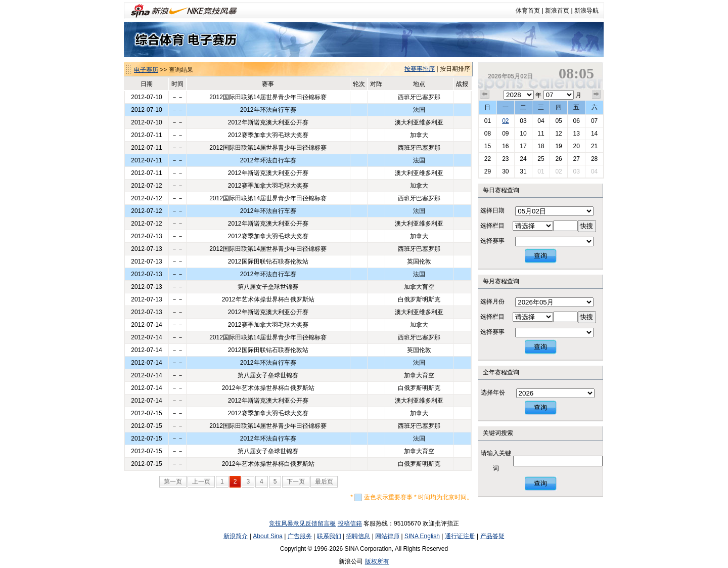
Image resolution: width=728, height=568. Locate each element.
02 (505, 121)
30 (505, 171)
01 (488, 121)
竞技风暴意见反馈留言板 (302, 523)
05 (558, 121)
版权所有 (377, 561)
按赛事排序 (420, 69)
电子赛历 (146, 70)
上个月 (485, 95)
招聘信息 (358, 536)
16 (505, 146)
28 (594, 159)
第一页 (173, 482)
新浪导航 (586, 11)
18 (541, 146)
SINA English (422, 536)
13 (576, 134)
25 (541, 159)
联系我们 (329, 536)
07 (594, 121)
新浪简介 (236, 536)
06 (576, 121)
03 (523, 121)
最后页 (324, 482)
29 (488, 171)
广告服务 (300, 536)
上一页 (201, 482)
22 (488, 159)
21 (594, 146)
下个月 (597, 95)
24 (523, 159)
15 (488, 146)
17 (523, 146)
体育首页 (528, 11)
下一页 (296, 482)
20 (576, 146)
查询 (540, 256)
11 (541, 134)
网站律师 (387, 536)
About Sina (268, 536)
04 (541, 121)
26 (558, 159)
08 (488, 134)
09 (505, 134)
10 (523, 134)
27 (576, 159)
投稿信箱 (350, 523)
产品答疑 (492, 536)
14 (594, 134)
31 (523, 171)
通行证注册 (460, 536)
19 (558, 146)
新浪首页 (557, 11)
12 (558, 134)
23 (505, 159)
